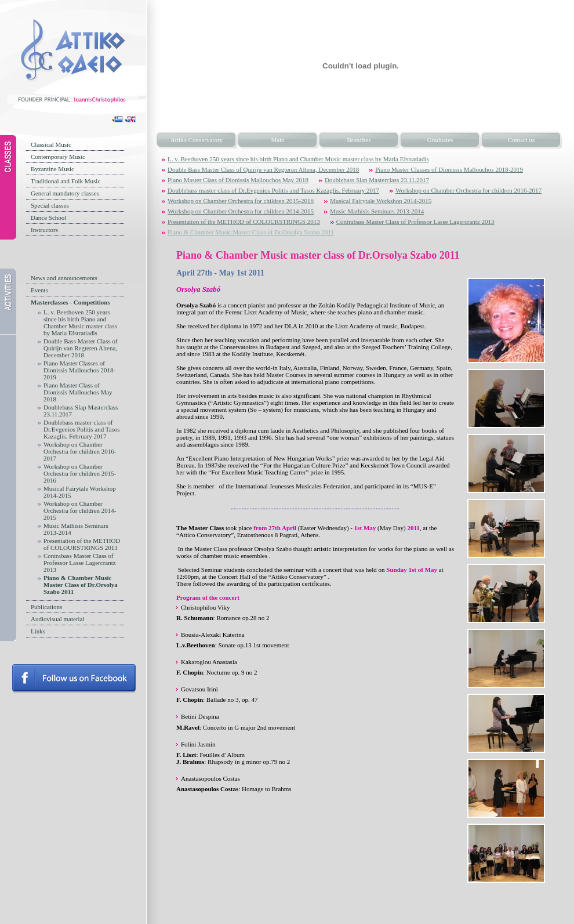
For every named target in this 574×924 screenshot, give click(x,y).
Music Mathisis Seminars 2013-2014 (76, 529)
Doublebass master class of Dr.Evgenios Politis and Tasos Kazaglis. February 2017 (82, 429)
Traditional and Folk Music (66, 181)
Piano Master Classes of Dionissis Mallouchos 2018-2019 (79, 370)
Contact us (522, 140)
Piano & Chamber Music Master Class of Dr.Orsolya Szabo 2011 (81, 585)
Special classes (50, 205)
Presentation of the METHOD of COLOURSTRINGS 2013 (82, 544)
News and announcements (64, 278)
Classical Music (51, 144)
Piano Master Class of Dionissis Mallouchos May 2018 (78, 392)
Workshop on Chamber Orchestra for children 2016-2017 (80, 451)
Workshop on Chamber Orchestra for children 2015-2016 (80, 473)
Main (277, 140)
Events (39, 290)
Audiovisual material (58, 619)
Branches (359, 140)
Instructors (44, 230)
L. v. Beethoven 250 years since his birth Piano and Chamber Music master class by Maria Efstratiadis (80, 323)
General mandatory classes (65, 193)
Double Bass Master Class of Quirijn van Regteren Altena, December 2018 (81, 348)
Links (38, 631)
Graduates (440, 140)
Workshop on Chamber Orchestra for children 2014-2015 (80, 510)
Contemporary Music (58, 157)
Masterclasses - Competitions (70, 302)
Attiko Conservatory (197, 140)
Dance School (48, 218)
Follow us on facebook (74, 679)
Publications (46, 607)
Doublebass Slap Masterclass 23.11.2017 (81, 411)
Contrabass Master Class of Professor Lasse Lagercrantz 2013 (80, 563)
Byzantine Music (52, 169)
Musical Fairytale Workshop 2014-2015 (80, 492)
